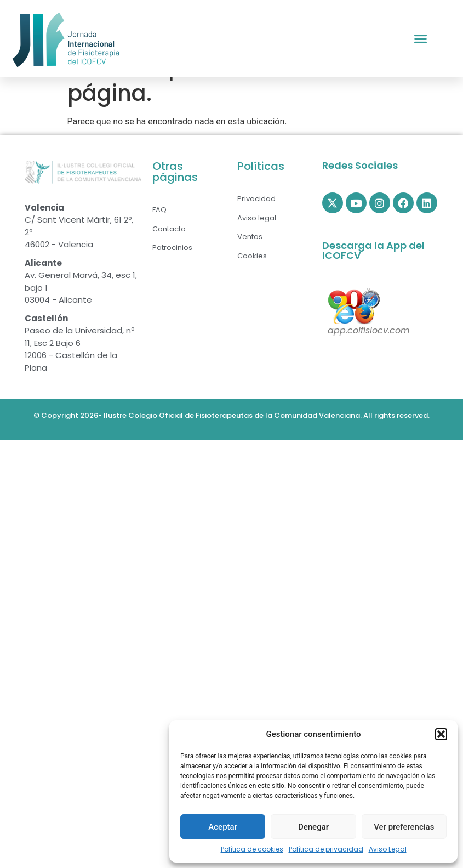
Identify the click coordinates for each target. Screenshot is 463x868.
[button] (441, 734)
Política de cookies (252, 849)
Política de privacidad (326, 849)
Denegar (313, 827)
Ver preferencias (404, 827)
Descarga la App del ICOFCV (373, 278)
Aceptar (223, 827)
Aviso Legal (388, 849)
